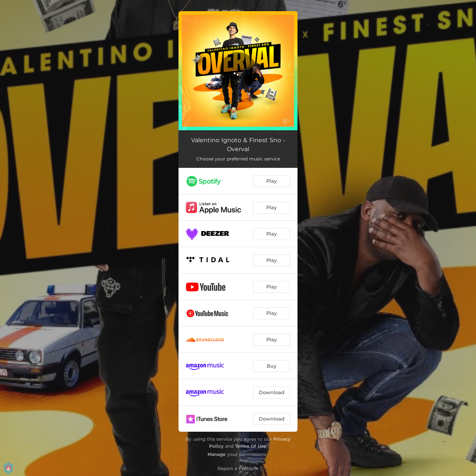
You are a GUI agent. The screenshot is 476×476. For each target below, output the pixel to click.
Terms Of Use (251, 446)
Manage (217, 454)
